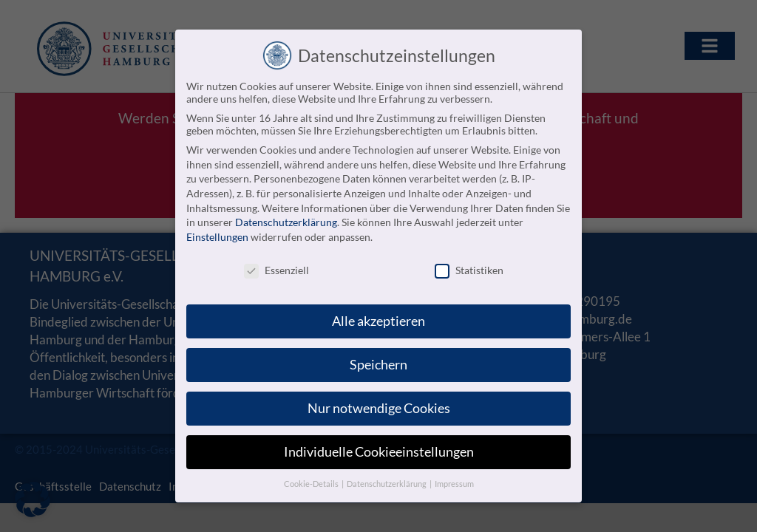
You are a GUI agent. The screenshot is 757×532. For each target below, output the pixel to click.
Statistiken (469, 269)
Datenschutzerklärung (286, 222)
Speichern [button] (378, 365)
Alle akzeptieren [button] (378, 321)
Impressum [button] (454, 484)
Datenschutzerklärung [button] (387, 484)
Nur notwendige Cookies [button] (379, 408)
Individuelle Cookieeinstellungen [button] (379, 452)
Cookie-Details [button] (312, 484)
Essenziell (276, 269)
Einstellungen (217, 236)
